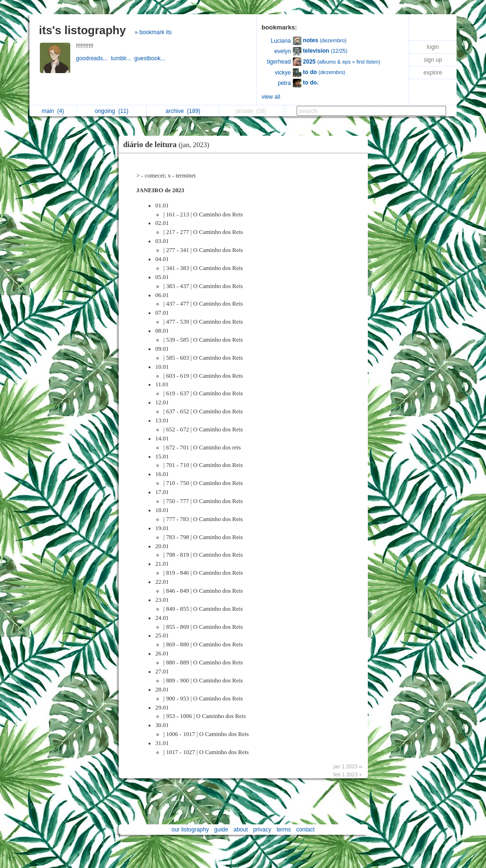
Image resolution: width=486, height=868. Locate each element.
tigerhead (279, 62)
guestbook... (151, 58)
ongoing (112, 111)
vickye (283, 73)
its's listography (82, 30)
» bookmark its (153, 32)
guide (221, 830)
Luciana (281, 41)
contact (305, 830)
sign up (433, 60)
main (53, 111)
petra (284, 83)
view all (271, 97)
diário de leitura (169, 145)
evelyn (283, 51)
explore (433, 73)
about (241, 830)
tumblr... (122, 58)
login (433, 47)
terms (284, 830)
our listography (190, 830)
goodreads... (93, 58)
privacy (262, 830)
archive (183, 111)
